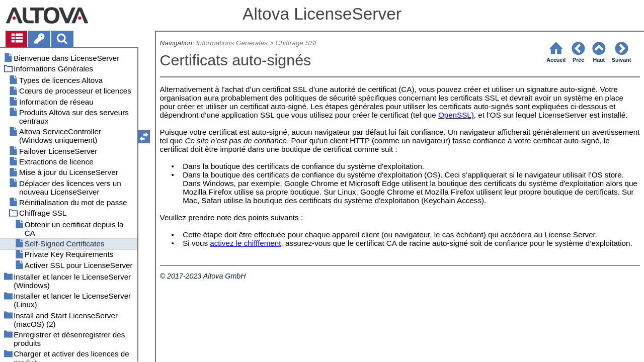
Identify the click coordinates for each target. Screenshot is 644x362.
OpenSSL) (456, 115)
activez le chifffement (245, 243)
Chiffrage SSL (297, 43)
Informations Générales (232, 43)
